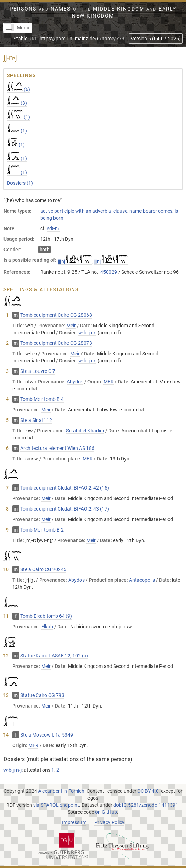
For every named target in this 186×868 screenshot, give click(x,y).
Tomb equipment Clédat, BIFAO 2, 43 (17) (65, 509)
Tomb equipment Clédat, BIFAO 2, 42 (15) (65, 488)
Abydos (75, 382)
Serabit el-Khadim (85, 431)
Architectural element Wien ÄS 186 (57, 448)
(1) (19, 117)
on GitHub (106, 812)
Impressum (74, 822)
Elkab (47, 627)
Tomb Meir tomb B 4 (42, 399)
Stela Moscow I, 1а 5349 (47, 735)
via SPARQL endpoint (56, 805)
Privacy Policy (109, 822)
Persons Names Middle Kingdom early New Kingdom (93, 12)
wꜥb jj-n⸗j (87, 333)
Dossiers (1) (20, 183)
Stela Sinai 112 (36, 420)
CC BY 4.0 (148, 791)
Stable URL (69, 39)
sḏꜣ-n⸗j (54, 228)
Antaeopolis (142, 580)
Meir (71, 326)
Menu (16, 28)
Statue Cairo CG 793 (42, 695)
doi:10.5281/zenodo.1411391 (146, 805)
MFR (109, 382)
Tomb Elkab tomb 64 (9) (46, 616)
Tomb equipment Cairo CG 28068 (56, 315)
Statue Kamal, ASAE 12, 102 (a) (54, 656)
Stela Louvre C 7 (38, 371)
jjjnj (75, 261)
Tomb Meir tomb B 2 (42, 530)
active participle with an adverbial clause (84, 211)
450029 (109, 272)
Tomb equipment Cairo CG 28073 (56, 343)
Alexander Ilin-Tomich (61, 791)
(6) (19, 89)
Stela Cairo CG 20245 (43, 569)
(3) (17, 103)
